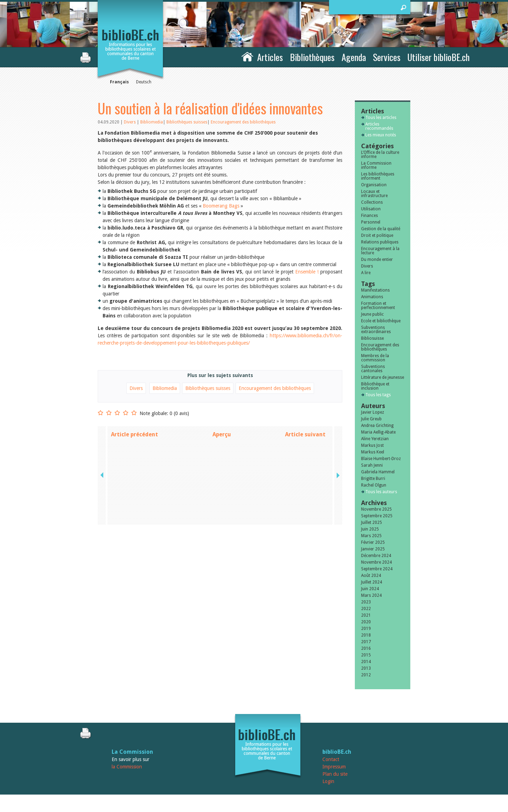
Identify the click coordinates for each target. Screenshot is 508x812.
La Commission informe (376, 165)
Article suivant (305, 434)
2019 (366, 629)
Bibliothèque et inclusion (375, 386)
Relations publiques (380, 242)
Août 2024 (371, 576)
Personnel (371, 222)
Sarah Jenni (372, 465)
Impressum (334, 767)
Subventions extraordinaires (376, 330)
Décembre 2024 (376, 556)
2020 (366, 622)
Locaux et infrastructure (374, 194)
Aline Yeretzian (375, 439)
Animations (372, 297)
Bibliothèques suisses (187, 122)
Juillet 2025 (372, 522)
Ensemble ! (307, 272)
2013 (366, 668)
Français (119, 82)
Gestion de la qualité (381, 229)
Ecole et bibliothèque (381, 321)
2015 (366, 655)
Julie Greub (371, 419)
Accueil (247, 56)
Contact (331, 759)
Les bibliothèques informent (378, 176)
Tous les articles (381, 118)
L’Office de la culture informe (380, 155)
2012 (366, 675)
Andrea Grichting (377, 426)
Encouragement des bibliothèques (243, 122)
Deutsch (144, 82)
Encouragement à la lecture (380, 251)
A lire (366, 273)
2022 (366, 609)
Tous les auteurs (381, 492)
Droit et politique (377, 235)
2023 (366, 602)
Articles (270, 57)
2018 (366, 635)
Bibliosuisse (372, 338)
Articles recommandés (379, 126)
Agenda (354, 57)
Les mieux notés (381, 135)
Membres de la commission (375, 358)
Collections (372, 202)
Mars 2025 (371, 536)
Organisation (374, 185)
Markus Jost (372, 445)
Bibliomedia (152, 122)
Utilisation (371, 209)
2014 (366, 662)
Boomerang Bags (221, 206)
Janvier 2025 (373, 549)
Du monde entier (377, 260)
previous (103, 434)
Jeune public (372, 314)
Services (387, 57)
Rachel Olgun (374, 485)
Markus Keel (373, 452)
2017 (366, 642)
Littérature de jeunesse (383, 377)
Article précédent (135, 434)
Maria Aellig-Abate (378, 432)
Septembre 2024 (377, 569)
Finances (369, 216)
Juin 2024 (370, 589)
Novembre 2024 (376, 562)
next (337, 434)
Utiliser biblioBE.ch (439, 57)
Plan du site (335, 774)
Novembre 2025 (376, 509)
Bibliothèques (312, 57)
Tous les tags (378, 395)
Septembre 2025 (377, 516)
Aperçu (222, 434)
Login (328, 781)
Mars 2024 (371, 595)
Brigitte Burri (373, 479)
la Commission (127, 767)
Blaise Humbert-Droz (381, 459)
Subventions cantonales (373, 369)
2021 (366, 615)
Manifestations (375, 290)
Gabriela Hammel (378, 472)
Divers (130, 122)
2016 (366, 648)
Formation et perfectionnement (378, 306)
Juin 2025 (370, 529)
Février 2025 (373, 542)
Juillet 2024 (372, 582)
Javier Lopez (373, 412)
